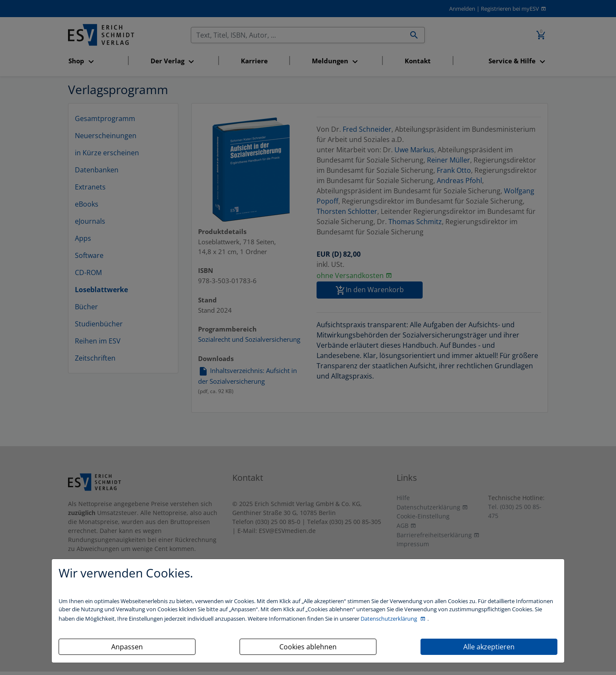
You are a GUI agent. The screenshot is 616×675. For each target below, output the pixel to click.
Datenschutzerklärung (389, 619)
